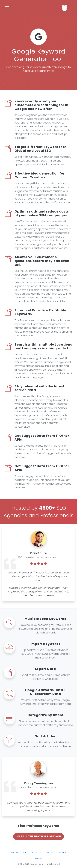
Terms (39, 858)
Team (50, 852)
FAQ (25, 852)
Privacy (62, 852)
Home (14, 852)
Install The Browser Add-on (39, 836)
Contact (37, 852)
